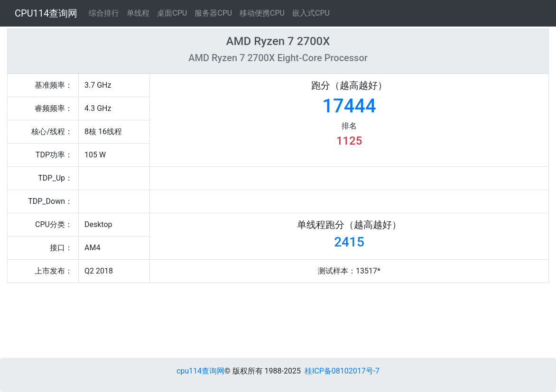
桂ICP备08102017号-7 (342, 371)
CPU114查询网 (46, 13)
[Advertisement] (224, 323)
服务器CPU (213, 13)
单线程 (138, 13)
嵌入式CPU (311, 13)
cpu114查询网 (200, 371)
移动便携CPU (262, 13)
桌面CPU (172, 13)
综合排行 (104, 13)
